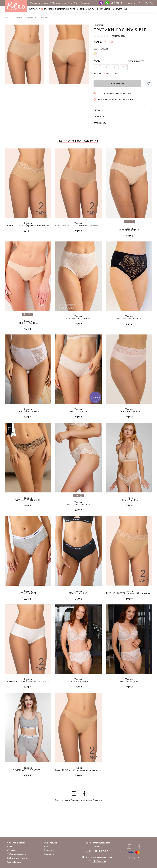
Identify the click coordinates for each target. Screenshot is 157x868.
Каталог (33, 9)
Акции (76, 3)
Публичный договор (18, 858)
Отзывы (11, 851)
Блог (65, 3)
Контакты (85, 3)
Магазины (57, 3)
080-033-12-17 (118, 3)
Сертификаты (14, 862)
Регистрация (50, 843)
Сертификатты (87, 9)
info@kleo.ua (99, 861)
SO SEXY (99, 9)
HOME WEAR (117, 9)
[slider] (101, 36)
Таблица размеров (17, 854)
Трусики (74, 9)
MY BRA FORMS (46, 9)
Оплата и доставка (39, 3)
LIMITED (107, 9)
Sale (70, 3)
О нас (10, 847)
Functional (99, 25)
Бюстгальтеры (62, 9)
